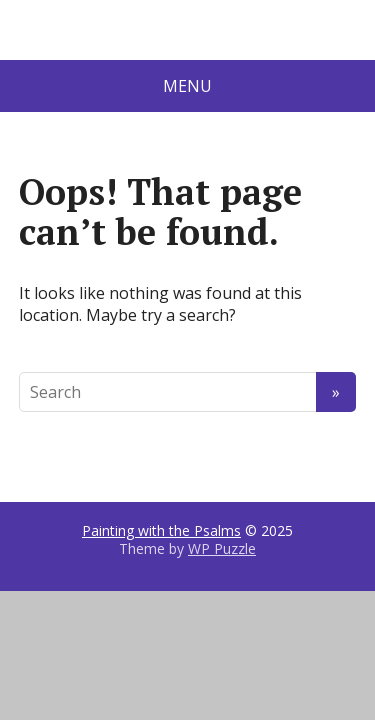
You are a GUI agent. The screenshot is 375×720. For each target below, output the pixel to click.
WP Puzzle (222, 548)
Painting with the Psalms (161, 530)
